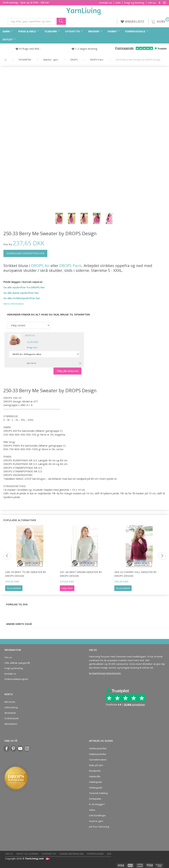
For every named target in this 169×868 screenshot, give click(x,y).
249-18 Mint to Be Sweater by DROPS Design (26, 574)
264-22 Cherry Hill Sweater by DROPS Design (135, 574)
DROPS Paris (70, 266)
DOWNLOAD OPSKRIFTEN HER (25, 253)
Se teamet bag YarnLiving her (105, 673)
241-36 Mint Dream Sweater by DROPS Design (81, 574)
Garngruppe (11, 405)
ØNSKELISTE (133, 21)
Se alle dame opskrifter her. (21, 293)
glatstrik (64, 490)
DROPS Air (40, 266)
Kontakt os (105, 3)
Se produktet (14, 588)
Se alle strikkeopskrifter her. (22, 298)
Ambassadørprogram (16, 679)
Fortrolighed (95, 854)
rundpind (81, 479)
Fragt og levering (134, 3)
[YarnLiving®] (84, 10)
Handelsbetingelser (72, 854)
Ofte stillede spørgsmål (17, 663)
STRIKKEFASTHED (14, 486)
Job (109, 854)
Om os (152, 3)
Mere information (14, 304)
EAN (118, 3)
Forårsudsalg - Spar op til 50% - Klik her (26, 2)
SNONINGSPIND (23, 475)
